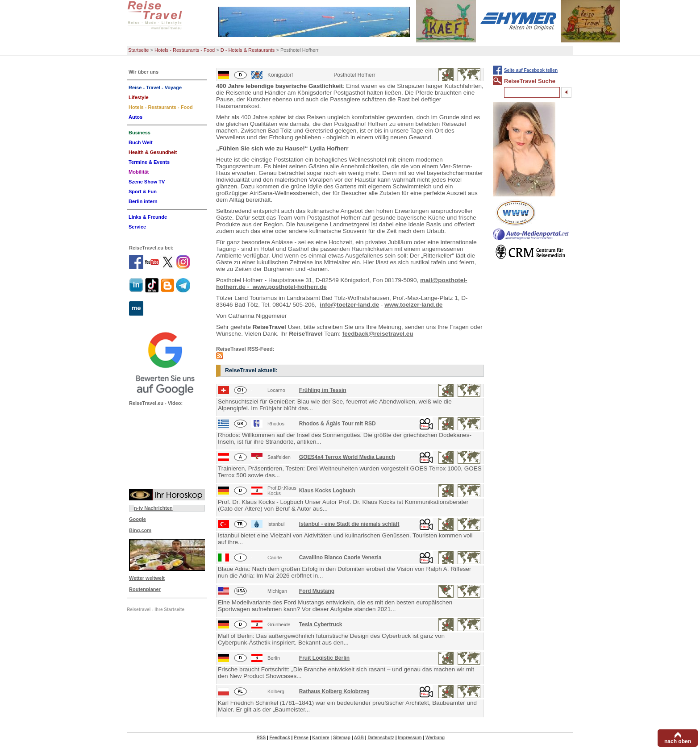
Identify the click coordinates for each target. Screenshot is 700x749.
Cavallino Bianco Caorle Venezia (340, 558)
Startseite (138, 50)
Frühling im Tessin (323, 390)
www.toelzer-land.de (413, 305)
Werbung (435, 738)
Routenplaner (145, 589)
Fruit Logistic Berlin (324, 658)
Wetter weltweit (147, 578)
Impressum (410, 738)
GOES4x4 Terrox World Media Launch (347, 457)
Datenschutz (381, 738)
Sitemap (342, 738)
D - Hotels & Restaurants (248, 50)
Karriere (321, 738)
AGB (359, 738)
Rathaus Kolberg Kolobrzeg (334, 691)
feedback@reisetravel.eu (378, 334)
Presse (301, 738)
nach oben (678, 741)
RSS (261, 738)
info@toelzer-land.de (349, 305)
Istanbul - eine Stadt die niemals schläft (349, 524)
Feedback (280, 738)
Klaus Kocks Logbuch (327, 491)
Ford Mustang (317, 591)
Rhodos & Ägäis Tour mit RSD (337, 424)
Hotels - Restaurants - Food (185, 50)
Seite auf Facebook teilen (531, 70)
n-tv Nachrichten (153, 508)
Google (137, 519)
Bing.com (140, 530)
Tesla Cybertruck (321, 624)
